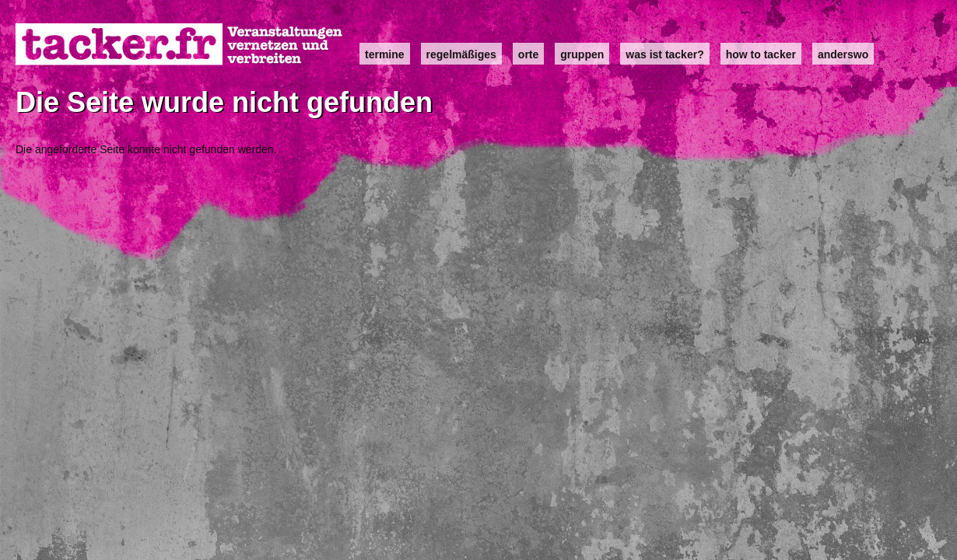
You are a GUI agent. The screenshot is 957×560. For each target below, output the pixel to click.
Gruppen (582, 54)
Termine (385, 54)
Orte (528, 54)
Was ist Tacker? (664, 54)
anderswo (843, 54)
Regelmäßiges (461, 54)
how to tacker (761, 54)
